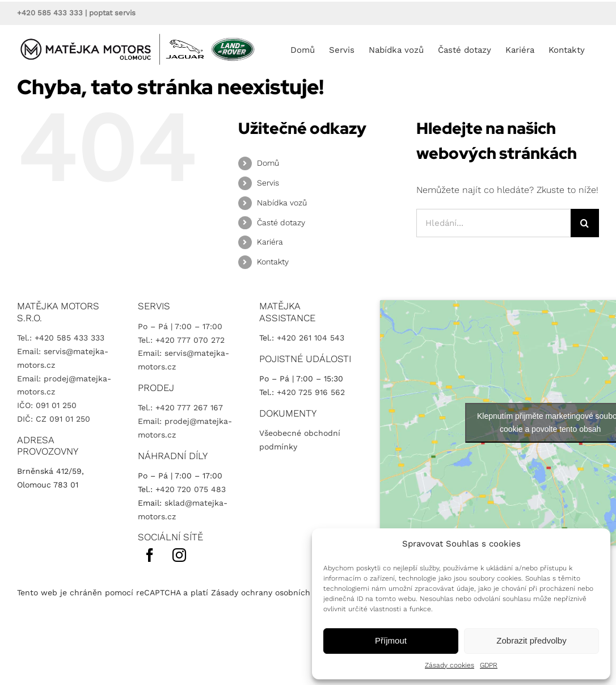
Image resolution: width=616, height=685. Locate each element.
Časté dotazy (281, 222)
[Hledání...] (493, 223)
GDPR (489, 665)
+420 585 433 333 (50, 13)
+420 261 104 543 (311, 338)
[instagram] (179, 555)
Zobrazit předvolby (531, 640)
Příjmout (391, 640)
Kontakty (273, 262)
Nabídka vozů (282, 203)
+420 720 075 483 (191, 489)
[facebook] (150, 555)
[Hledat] (585, 223)
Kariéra (270, 242)
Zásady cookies (450, 665)
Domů (268, 163)
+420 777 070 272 (190, 340)
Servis (268, 183)
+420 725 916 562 (311, 392)
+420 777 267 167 (189, 407)
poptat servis (112, 13)
